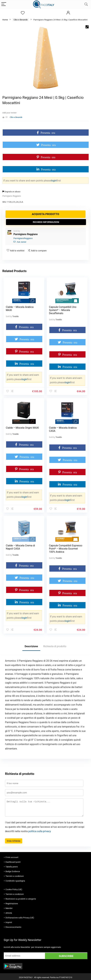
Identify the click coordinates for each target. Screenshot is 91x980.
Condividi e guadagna (15, 879)
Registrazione (12, 902)
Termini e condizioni (15, 874)
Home (5, 20)
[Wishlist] (23, 13)
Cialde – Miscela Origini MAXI (22, 427)
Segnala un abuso (11, 192)
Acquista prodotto (45, 214)
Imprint (9, 921)
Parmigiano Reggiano (12, 196)
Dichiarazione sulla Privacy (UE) (20, 916)
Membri (9, 907)
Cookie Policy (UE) (14, 888)
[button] (87, 27)
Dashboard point (13, 860)
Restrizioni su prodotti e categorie (21, 897)
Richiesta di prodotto (55, 645)
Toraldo (16, 316)
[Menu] (4, 4)
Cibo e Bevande (21, 20)
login (54, 181)
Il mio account (12, 856)
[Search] (86, 4)
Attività (9, 911)
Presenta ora (48, 133)
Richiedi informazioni (46, 222)
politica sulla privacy (40, 830)
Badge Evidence (13, 870)
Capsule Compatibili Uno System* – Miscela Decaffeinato (63, 310)
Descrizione (31, 645)
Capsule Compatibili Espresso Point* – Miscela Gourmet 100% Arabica (66, 548)
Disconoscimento (13, 925)
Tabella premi (12, 865)
